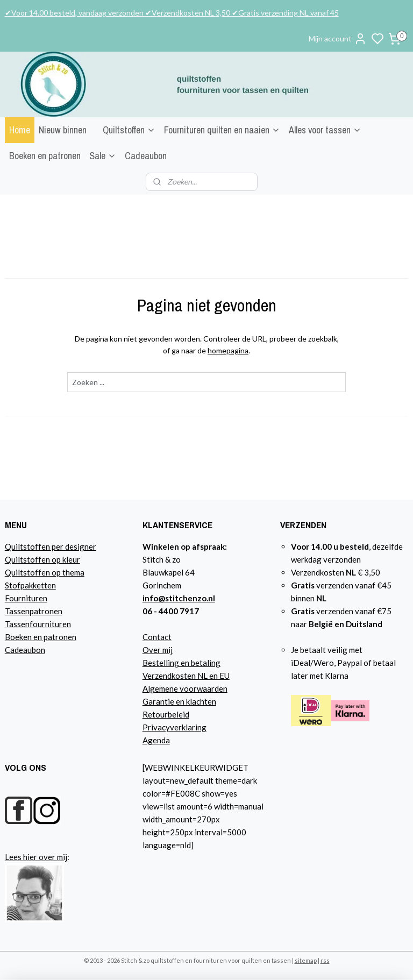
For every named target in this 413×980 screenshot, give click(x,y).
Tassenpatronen (34, 611)
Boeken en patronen (45, 156)
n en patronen (52, 637)
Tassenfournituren (38, 624)
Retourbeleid (166, 714)
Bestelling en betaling (181, 663)
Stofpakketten (30, 585)
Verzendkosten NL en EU (186, 676)
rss (325, 960)
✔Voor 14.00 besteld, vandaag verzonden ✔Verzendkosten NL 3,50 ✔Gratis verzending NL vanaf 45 (172, 13)
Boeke (16, 637)
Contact (157, 637)
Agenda (156, 740)
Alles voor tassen (325, 130)
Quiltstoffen (129, 130)
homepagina (228, 350)
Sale (103, 156)
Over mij (158, 650)
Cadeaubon (146, 156)
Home (20, 130)
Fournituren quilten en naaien (222, 130)
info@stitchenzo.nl (179, 598)
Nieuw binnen (63, 130)
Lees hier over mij (36, 857)
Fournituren (26, 598)
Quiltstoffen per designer (51, 546)
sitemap (306, 960)
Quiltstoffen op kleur (42, 559)
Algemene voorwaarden (185, 688)
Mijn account (338, 39)
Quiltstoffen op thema (45, 572)
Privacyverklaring (175, 727)
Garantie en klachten (179, 701)
